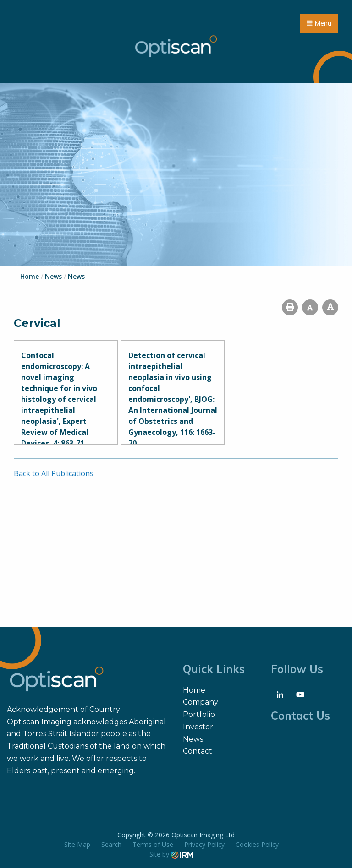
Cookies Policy (257, 844)
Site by (171, 854)
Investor (198, 727)
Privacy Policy (204, 844)
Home (194, 690)
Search (111, 844)
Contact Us (300, 716)
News (193, 739)
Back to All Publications (54, 473)
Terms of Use (153, 844)
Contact (198, 751)
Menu (319, 23)
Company (201, 702)
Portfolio (199, 714)
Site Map (77, 844)
